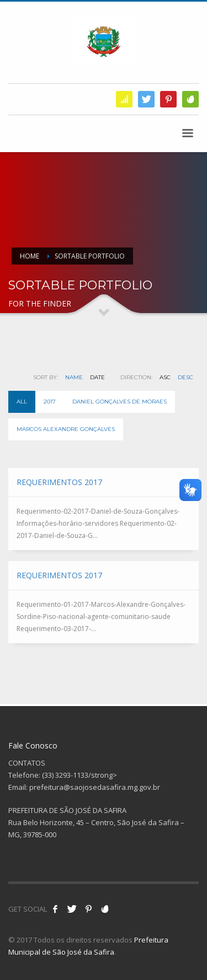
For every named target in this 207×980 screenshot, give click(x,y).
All (22, 402)
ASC (165, 377)
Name (74, 377)
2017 (50, 402)
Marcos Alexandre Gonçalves (66, 429)
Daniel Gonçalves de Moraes (120, 402)
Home (30, 256)
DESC (185, 377)
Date (97, 377)
